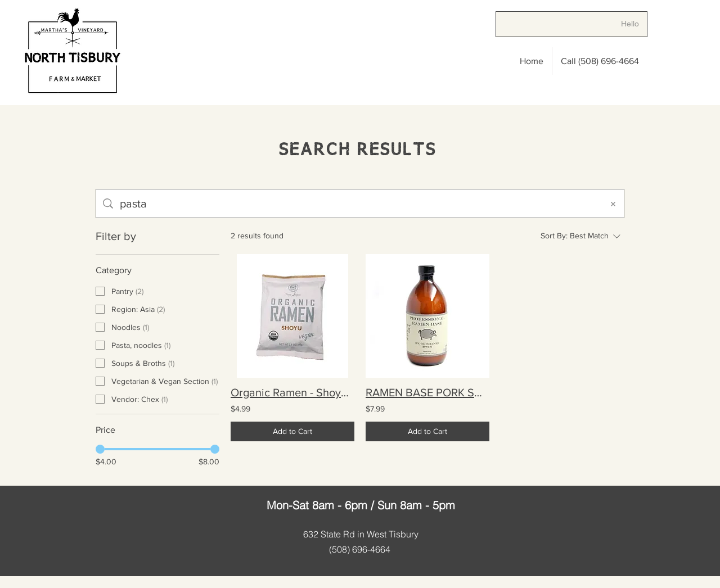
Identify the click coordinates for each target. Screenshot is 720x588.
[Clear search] (613, 203)
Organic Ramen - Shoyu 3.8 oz (292, 392)
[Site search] (358, 203)
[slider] (100, 449)
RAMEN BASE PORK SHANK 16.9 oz (427, 392)
